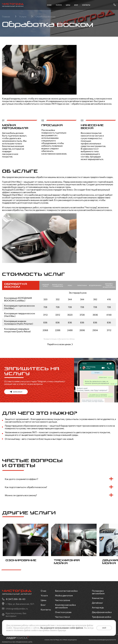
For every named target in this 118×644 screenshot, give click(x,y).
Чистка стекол (63, 616)
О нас (49, 5)
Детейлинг (97, 602)
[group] (26, 545)
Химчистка (98, 597)
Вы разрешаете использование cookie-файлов (62, 628)
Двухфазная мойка (102, 611)
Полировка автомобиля (98, 591)
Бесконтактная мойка (66, 590)
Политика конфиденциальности (102, 639)
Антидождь (98, 607)
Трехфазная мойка (102, 616)
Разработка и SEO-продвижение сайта (17, 641)
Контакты (86, 5)
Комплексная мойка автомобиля (65, 605)
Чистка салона (63, 599)
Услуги (59, 5)
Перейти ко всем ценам (59, 344)
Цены (68, 5)
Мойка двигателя (64, 595)
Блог (76, 5)
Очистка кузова (63, 611)
